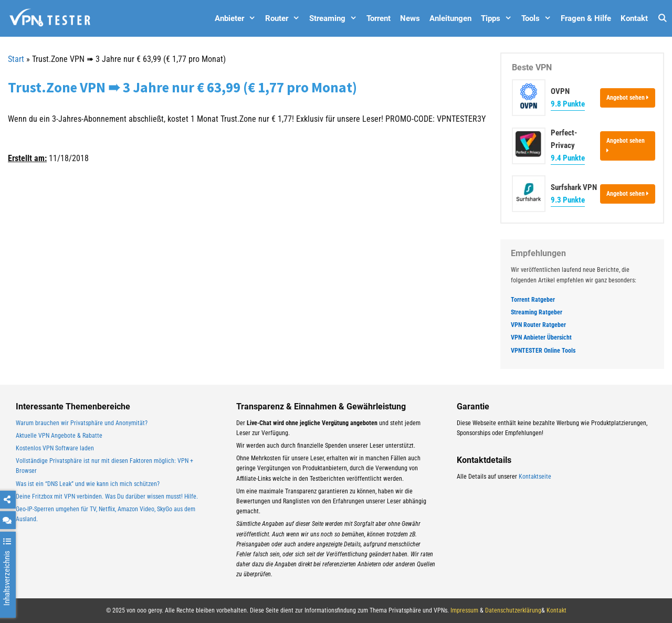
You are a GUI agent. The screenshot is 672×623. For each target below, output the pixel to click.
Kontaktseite (535, 477)
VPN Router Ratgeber (538, 325)
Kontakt (634, 18)
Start (16, 59)
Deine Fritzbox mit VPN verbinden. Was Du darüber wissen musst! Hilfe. (107, 497)
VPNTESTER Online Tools (543, 351)
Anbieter (238, 18)
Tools (539, 18)
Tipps (499, 18)
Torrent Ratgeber (533, 300)
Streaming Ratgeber (537, 312)
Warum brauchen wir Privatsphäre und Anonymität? (82, 423)
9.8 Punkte (568, 104)
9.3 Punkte (568, 200)
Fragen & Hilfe (586, 18)
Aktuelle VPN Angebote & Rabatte (59, 436)
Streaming (335, 18)
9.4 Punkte (568, 158)
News (410, 18)
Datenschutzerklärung (513, 610)
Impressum (464, 610)
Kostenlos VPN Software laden (55, 448)
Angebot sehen (628, 98)
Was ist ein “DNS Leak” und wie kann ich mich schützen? (88, 484)
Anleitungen (450, 18)
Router (285, 18)
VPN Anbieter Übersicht (541, 337)
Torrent (379, 18)
